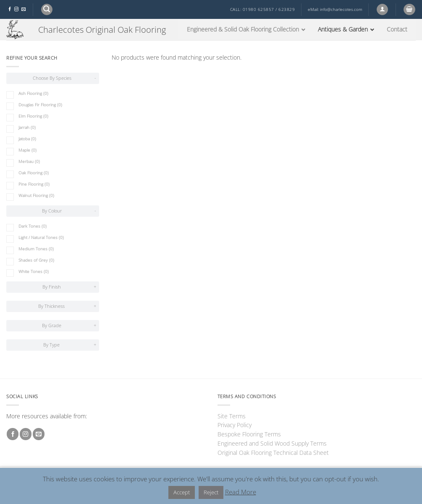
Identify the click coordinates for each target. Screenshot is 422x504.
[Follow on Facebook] (10, 9)
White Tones (34, 272)
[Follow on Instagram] (16, 9)
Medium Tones (36, 249)
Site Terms (232, 416)
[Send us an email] (24, 9)
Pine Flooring (34, 184)
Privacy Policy (235, 425)
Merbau (29, 161)
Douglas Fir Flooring (40, 105)
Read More (241, 492)
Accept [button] (182, 492)
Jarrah (27, 127)
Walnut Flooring (36, 196)
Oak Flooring (34, 173)
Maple (28, 150)
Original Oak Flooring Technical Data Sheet (273, 453)
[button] (47, 9)
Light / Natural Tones (41, 238)
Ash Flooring (33, 93)
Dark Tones (33, 226)
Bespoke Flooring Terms (249, 434)
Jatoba (27, 139)
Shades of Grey (36, 260)
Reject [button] (211, 492)
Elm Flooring (33, 116)
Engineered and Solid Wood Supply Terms (272, 443)
